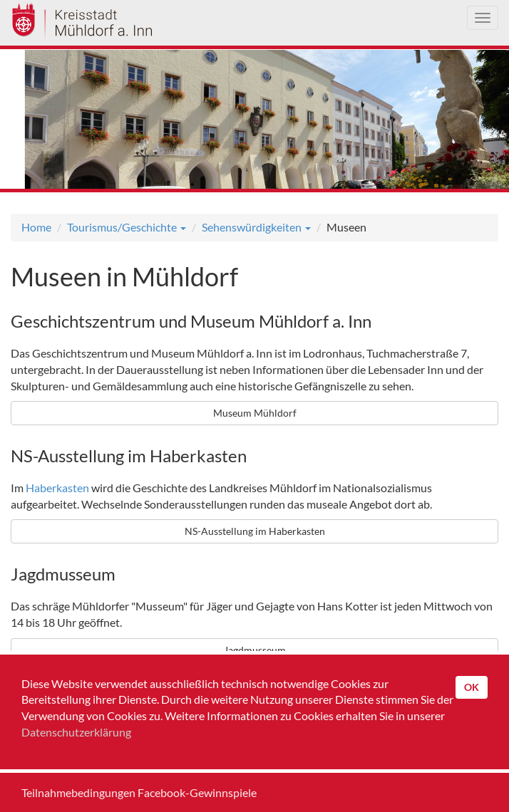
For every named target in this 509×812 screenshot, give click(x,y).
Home (36, 227)
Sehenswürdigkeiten (256, 227)
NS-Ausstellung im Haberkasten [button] (255, 531)
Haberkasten (57, 488)
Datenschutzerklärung (76, 732)
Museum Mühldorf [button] (255, 413)
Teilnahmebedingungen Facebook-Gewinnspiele (139, 792)
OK (472, 687)
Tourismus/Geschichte (127, 227)
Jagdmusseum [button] (255, 650)
